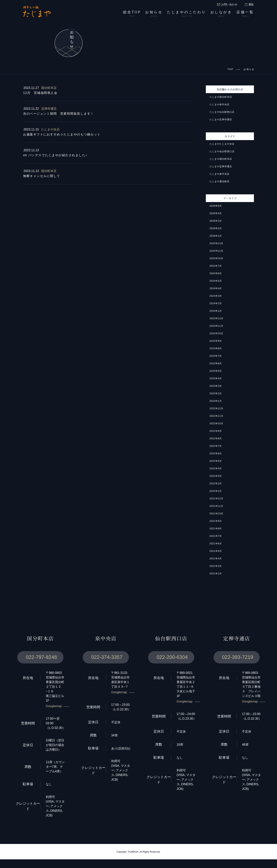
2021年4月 (216, 559)
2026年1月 (216, 236)
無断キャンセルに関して (42, 176)
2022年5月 (216, 462)
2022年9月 (216, 431)
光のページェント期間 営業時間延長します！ (58, 114)
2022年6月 (216, 454)
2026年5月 (216, 206)
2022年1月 (216, 492)
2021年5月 (216, 552)
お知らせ (154, 14)
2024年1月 (216, 311)
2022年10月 (217, 424)
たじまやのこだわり (186, 14)
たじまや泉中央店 (219, 105)
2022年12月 (217, 409)
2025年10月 (217, 259)
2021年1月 (216, 574)
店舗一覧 (245, 14)
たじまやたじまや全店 (222, 144)
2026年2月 (216, 229)
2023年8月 (216, 349)
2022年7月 (216, 447)
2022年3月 (216, 477)
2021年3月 (216, 567)
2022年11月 (217, 416)
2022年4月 (216, 469)
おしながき (221, 14)
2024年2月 (216, 304)
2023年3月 (216, 386)
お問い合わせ (227, 5)
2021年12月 (217, 499)
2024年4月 (216, 289)
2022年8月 (216, 439)
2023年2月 (216, 394)
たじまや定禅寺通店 (221, 120)
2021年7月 (216, 537)
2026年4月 (216, 214)
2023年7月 (216, 356)
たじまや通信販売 (219, 182)
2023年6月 (216, 364)
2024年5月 (216, 281)
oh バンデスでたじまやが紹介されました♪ (56, 156)
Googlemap (54, 715)
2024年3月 (216, 296)
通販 (249, 5)
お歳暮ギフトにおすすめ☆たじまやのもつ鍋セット (62, 135)
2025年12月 (217, 244)
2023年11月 (217, 326)
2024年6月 (216, 274)
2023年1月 (216, 401)
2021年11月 (217, 507)
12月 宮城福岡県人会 (40, 93)
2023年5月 (216, 371)
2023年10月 (217, 334)
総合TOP (132, 14)
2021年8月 (216, 529)
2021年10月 (217, 514)
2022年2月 (216, 484)
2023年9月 (216, 341)
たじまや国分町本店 (221, 97)
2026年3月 (216, 221)
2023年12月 (217, 319)
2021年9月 (216, 522)
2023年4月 (216, 379)
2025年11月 (217, 251)
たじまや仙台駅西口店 (222, 112)
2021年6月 (216, 544)
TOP (230, 70)
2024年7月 (216, 266)
